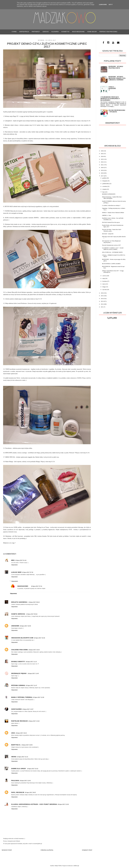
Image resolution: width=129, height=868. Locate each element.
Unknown (15, 626)
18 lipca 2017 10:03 (25, 626)
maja (104, 278)
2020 (102, 167)
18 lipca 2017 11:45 (33, 673)
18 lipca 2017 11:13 (31, 662)
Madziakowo (23, 586)
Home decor (92, 32)
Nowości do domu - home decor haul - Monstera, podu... (112, 230)
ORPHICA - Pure (106, 215)
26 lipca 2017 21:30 (63, 804)
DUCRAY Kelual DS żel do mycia (111, 222)
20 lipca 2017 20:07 (30, 792)
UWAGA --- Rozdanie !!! (112, 88)
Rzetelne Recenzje (20, 721)
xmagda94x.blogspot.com (22, 638)
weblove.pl (76, 866)
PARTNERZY (36, 32)
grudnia (104, 178)
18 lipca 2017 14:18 (34, 721)
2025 (102, 154)
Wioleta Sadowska (20, 602)
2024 (102, 156)
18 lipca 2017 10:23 (34, 650)
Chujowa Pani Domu (20, 650)
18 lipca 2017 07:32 (28, 572)
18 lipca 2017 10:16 (39, 638)
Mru (13, 560)
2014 (102, 299)
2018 (102, 173)
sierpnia (104, 189)
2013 (102, 301)
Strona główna (47, 850)
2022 (102, 162)
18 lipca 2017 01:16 (21, 560)
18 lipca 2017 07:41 (37, 586)
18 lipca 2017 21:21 (23, 757)
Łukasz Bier (16, 572)
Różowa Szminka (18, 685)
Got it (111, 5)
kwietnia (105, 281)
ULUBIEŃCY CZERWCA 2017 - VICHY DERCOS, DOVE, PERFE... (113, 249)
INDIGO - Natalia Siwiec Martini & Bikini (113, 213)
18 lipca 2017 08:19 (34, 602)
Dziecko (46, 32)
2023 (102, 159)
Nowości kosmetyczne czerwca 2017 (111, 245)
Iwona (14, 757)
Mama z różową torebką (22, 697)
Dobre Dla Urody (19, 769)
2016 (102, 293)
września (105, 186)
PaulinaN (15, 781)
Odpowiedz (14, 565)
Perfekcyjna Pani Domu (108, 32)
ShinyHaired (16, 709)
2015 (102, 296)
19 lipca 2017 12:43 (25, 781)
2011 (102, 307)
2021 (102, 165)
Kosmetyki (65, 32)
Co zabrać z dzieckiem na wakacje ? (111, 205)
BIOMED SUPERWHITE (109, 194)
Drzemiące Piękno (19, 673)
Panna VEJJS (58, 866)
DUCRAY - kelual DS (108, 234)
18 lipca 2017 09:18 (32, 614)
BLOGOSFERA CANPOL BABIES (111, 264)
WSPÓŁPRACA (24, 32)
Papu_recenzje (18, 792)
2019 (102, 170)
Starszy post (87, 850)
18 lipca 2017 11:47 (31, 685)
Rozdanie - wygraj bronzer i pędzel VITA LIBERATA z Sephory (117, 78)
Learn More (103, 5)
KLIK (34, 125)
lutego (104, 287)
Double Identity (18, 662)
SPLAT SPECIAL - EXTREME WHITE (112, 252)
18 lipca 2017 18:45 (27, 745)
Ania (13, 733)
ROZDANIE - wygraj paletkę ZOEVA (116, 67)
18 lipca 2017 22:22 (33, 769)
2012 (102, 304)
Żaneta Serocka (18, 614)
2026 (102, 151)
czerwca (105, 276)
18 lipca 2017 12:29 (38, 697)
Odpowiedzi (15, 581)
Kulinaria (55, 32)
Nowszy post (7, 850)
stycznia (105, 289)
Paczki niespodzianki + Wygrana (117, 111)
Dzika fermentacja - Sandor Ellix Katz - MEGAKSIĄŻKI (112, 198)
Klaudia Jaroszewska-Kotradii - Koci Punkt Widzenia (34, 804)
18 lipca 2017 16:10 (21, 733)
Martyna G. (16, 745)
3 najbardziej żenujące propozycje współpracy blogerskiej (110, 99)
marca (104, 284)
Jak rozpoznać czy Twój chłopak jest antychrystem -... (111, 242)
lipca (104, 192)
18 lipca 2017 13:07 (28, 709)
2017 (102, 176)
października (106, 184)
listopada (105, 181)
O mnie (14, 32)
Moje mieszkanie (78, 32)
